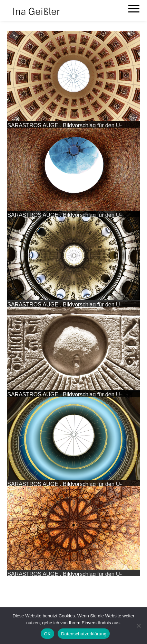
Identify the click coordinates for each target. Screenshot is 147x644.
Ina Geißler (36, 11)
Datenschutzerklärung (84, 634)
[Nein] (138, 626)
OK (47, 634)
